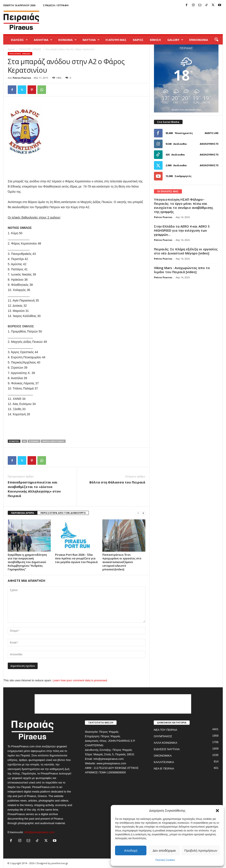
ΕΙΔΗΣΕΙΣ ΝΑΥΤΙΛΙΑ (167, 749)
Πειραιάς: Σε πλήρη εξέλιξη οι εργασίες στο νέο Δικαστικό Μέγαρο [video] (186, 251)
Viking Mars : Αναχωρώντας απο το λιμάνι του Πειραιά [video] (182, 270)
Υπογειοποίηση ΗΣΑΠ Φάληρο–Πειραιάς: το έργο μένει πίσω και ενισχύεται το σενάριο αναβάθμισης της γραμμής (184, 205)
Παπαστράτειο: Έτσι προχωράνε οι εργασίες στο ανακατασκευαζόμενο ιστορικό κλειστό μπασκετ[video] (122, 562)
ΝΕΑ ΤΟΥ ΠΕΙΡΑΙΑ (165, 730)
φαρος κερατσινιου (53, 441)
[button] (217, 811)
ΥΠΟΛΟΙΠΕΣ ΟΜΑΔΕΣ (30, 49)
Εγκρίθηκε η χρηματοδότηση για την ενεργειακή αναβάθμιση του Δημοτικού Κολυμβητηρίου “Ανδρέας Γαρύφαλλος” (27, 562)
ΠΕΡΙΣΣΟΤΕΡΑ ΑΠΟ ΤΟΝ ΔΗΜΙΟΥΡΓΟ (63, 513)
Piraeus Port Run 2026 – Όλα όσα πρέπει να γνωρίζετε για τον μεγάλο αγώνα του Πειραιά (76, 558)
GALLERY (175, 40)
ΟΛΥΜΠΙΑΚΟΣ (163, 736)
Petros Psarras (22, 78)
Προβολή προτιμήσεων (201, 850)
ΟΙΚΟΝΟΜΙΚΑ (163, 756)
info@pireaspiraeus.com (39, 832)
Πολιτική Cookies (165, 860)
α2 (24, 441)
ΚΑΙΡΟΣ (138, 40)
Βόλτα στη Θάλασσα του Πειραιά (117, 482)
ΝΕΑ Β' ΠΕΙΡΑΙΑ (164, 769)
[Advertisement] (145, 20)
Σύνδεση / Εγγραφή (56, 5)
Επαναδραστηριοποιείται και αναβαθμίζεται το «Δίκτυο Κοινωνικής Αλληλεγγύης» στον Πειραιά (34, 489)
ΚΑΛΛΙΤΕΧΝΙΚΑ (164, 762)
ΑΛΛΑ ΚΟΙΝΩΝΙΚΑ (165, 743)
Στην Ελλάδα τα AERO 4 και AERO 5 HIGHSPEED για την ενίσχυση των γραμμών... (182, 230)
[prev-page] (138, 513)
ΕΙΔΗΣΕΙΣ (19, 40)
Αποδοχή (131, 850)
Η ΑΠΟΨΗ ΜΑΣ (116, 40)
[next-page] (143, 513)
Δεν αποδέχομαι (164, 850)
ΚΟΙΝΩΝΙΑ (67, 40)
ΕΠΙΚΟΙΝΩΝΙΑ (199, 40)
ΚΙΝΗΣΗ (155, 40)
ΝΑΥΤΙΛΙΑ (91, 40)
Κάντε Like (212, 133)
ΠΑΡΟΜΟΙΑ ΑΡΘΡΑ (23, 513)
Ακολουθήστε (209, 144)
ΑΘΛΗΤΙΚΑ (43, 40)
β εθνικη (34, 441)
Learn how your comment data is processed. (80, 680)
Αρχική (11, 49)
